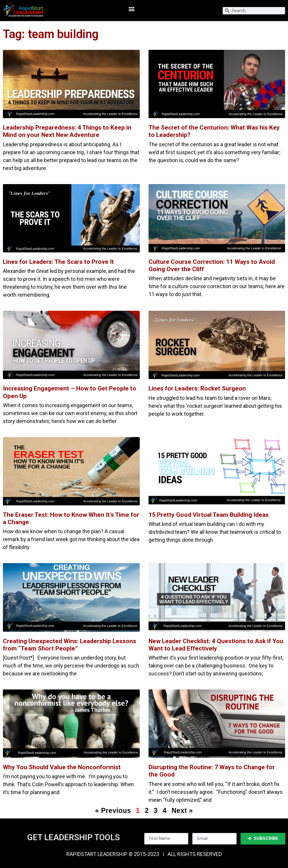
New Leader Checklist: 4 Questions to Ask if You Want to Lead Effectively (216, 645)
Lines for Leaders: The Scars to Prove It (58, 262)
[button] (132, 9)
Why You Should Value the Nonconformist (62, 767)
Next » (182, 811)
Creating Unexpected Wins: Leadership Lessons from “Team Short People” (70, 645)
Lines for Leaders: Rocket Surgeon (197, 388)
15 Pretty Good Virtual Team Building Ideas (209, 515)
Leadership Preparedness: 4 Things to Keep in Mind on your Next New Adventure (67, 131)
